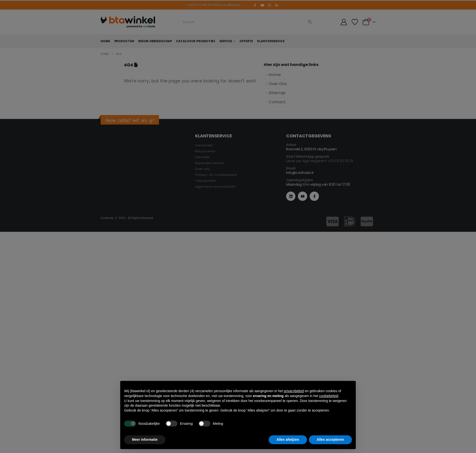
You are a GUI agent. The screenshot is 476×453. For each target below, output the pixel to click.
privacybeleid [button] (294, 391)
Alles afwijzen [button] (288, 440)
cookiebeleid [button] (329, 396)
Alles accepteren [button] (330, 440)
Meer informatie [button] (145, 440)
